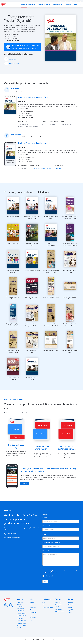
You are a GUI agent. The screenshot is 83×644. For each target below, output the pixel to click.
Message (46, 551)
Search (81, 5)
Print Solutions (32, 5)
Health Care (20, 618)
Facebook (11, 605)
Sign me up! (49, 576)
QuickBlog (67, 5)
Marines (32, 610)
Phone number (47, 526)
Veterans (32, 620)
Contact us (33, 48)
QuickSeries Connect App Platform (41, 168)
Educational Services (20, 603)
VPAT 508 (59, 1)
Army (31, 605)
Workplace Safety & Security (22, 627)
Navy (31, 615)
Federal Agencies (22, 613)
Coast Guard (33, 607)
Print (44, 602)
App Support (58, 609)
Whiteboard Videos (57, 5)
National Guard (34, 612)
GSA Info (72, 1)
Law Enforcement (22, 623)
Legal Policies (71, 610)
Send (45, 581)
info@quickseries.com (12, 538)
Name (45, 518)
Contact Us (78, 1)
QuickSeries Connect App (44, 5)
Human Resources (22, 621)
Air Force (32, 602)
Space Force (33, 618)
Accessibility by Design (59, 606)
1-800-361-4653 (10, 534)
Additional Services (60, 612)
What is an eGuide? (60, 168)
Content (23, 5)
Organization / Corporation (51, 543)
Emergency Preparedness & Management (21, 609)
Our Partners (66, 1)
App (44, 605)
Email (44, 534)
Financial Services (22, 616)
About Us (75, 5)
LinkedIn (6, 605)
